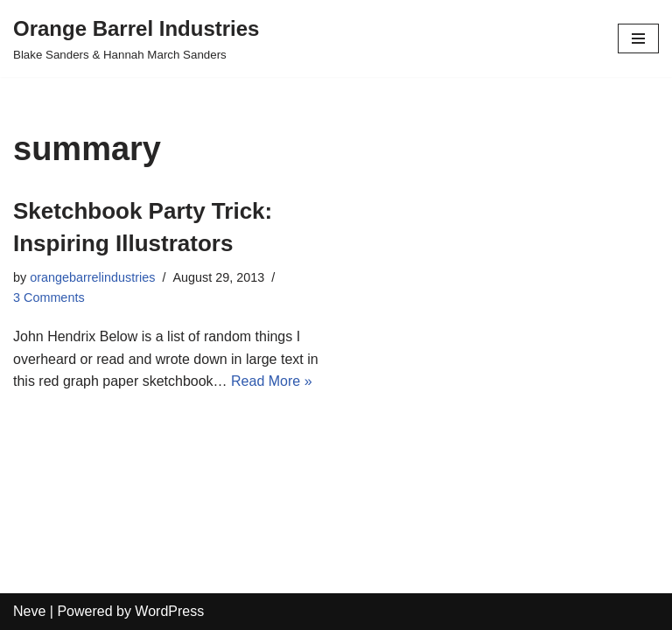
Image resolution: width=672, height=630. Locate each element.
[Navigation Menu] (638, 38)
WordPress (169, 611)
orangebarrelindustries (92, 277)
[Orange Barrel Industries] (136, 38)
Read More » (272, 381)
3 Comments (49, 297)
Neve (29, 611)
